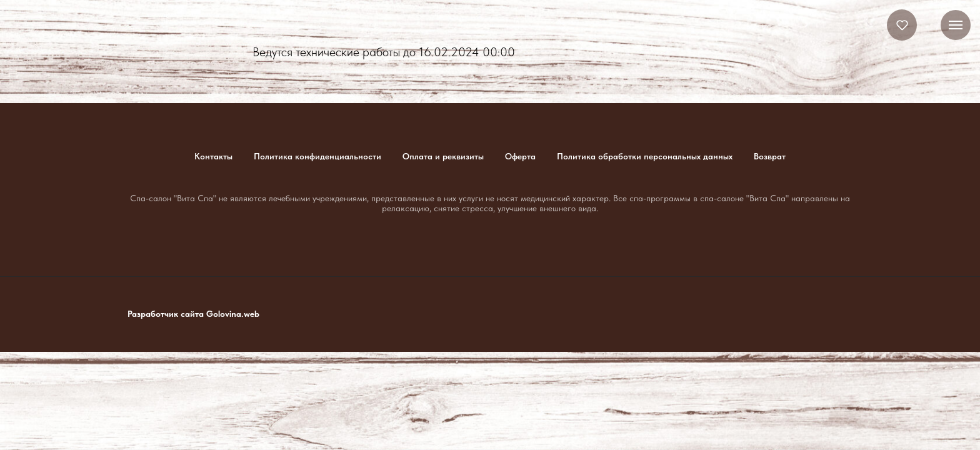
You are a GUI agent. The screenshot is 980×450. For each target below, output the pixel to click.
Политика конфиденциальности (317, 156)
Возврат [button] (770, 156)
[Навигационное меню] (956, 25)
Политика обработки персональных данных (645, 156)
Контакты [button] (213, 156)
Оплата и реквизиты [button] (443, 156)
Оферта (520, 156)
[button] (902, 25)
